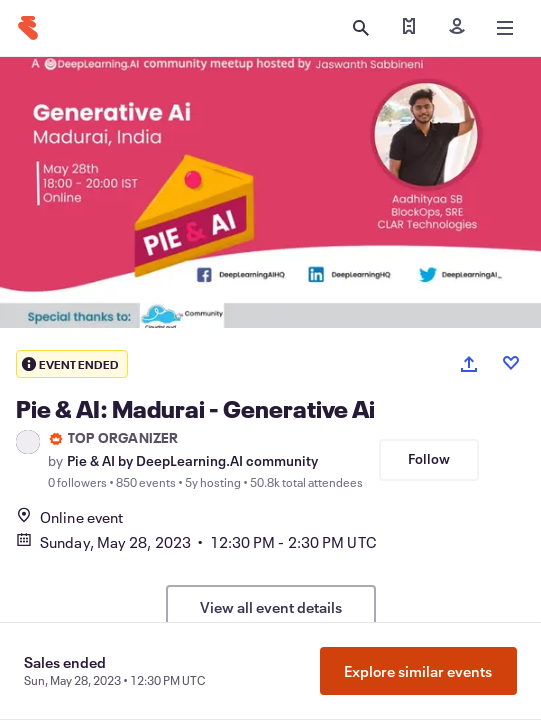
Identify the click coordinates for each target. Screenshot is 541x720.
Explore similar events (418, 671)
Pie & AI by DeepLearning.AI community (192, 461)
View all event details (271, 607)
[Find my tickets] (409, 28)
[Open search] (361, 28)
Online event (69, 517)
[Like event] (511, 363)
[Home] (28, 28)
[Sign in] (457, 28)
